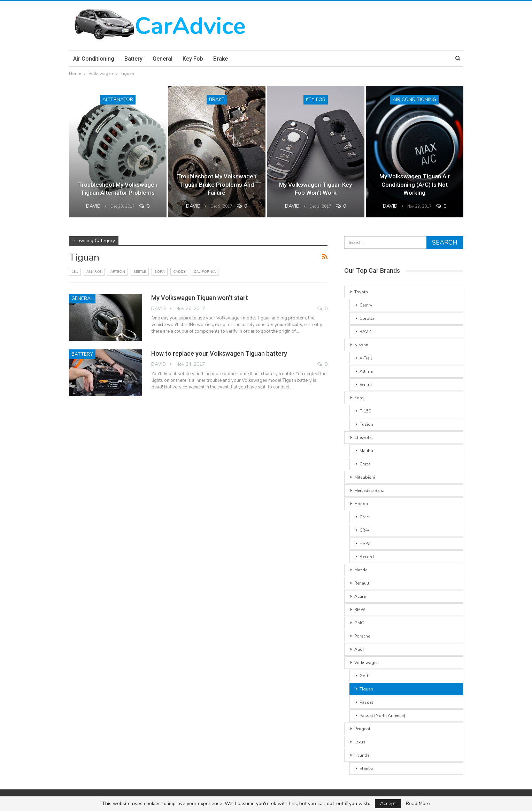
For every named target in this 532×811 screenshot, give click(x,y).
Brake (221, 59)
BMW (360, 610)
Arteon (118, 272)
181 (75, 272)
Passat (366, 702)
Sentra (366, 385)
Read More (418, 804)
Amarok (94, 272)
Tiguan (366, 689)
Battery (133, 59)
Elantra (367, 768)
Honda (361, 504)
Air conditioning (94, 59)
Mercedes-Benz (369, 491)
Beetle (140, 272)
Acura (360, 596)
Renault (362, 583)
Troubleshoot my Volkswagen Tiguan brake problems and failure (217, 185)
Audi (359, 649)
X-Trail (366, 358)
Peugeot (362, 729)
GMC (359, 623)
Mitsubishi (365, 477)
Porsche (362, 636)
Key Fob (193, 59)
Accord (367, 557)
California (205, 272)
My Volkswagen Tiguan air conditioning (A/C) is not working (415, 185)
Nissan (361, 345)
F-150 (365, 411)
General (163, 59)
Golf (364, 676)
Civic (364, 517)
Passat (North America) (382, 716)
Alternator (118, 99)
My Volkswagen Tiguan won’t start (200, 298)
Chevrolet (364, 438)
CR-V (364, 530)
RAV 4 (365, 332)
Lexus (360, 742)
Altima (366, 371)
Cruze (365, 464)
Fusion (366, 424)
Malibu (366, 451)
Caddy (179, 272)
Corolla (367, 318)
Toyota (361, 292)
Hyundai (363, 755)
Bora (160, 272)
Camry (366, 305)
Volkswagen (367, 663)
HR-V (365, 543)
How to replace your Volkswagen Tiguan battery (219, 353)
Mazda (361, 570)
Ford (359, 398)
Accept (388, 804)
